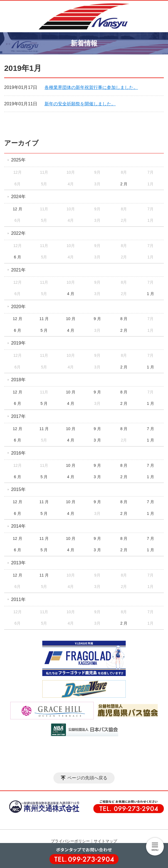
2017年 (18, 416)
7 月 (150, 429)
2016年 (18, 453)
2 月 (124, 184)
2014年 (18, 526)
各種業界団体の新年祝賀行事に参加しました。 (91, 87)
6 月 (18, 257)
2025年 (18, 160)
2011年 (18, 599)
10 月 (71, 319)
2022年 (18, 233)
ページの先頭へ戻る (87, 778)
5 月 (44, 330)
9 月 (97, 319)
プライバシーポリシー (70, 841)
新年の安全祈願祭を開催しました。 (80, 104)
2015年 (18, 489)
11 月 (44, 319)
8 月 (124, 319)
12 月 (17, 209)
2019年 (18, 343)
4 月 (71, 294)
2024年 (18, 197)
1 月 (150, 294)
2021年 (18, 270)
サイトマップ (105, 841)
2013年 (18, 563)
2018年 (18, 380)
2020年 (18, 307)
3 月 (97, 440)
